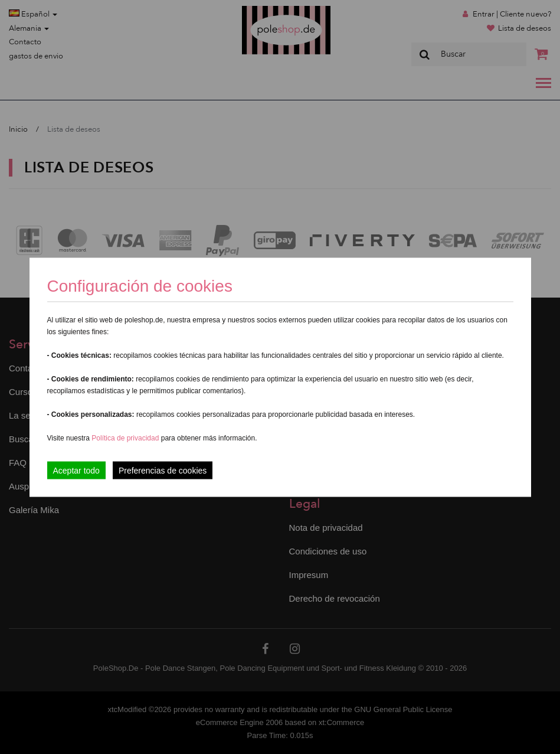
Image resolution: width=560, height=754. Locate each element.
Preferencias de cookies (163, 470)
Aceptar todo (76, 470)
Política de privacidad (126, 438)
